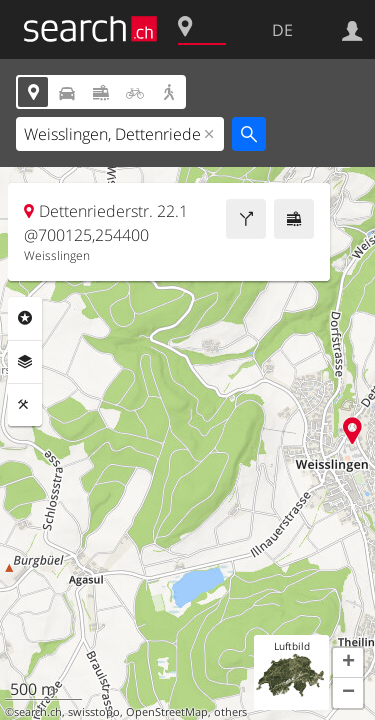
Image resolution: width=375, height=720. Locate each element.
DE (282, 30)
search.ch (38, 712)
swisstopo (94, 712)
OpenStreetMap (167, 712)
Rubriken (25, 318)
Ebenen (25, 362)
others (230, 712)
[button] (348, 663)
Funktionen (25, 405)
